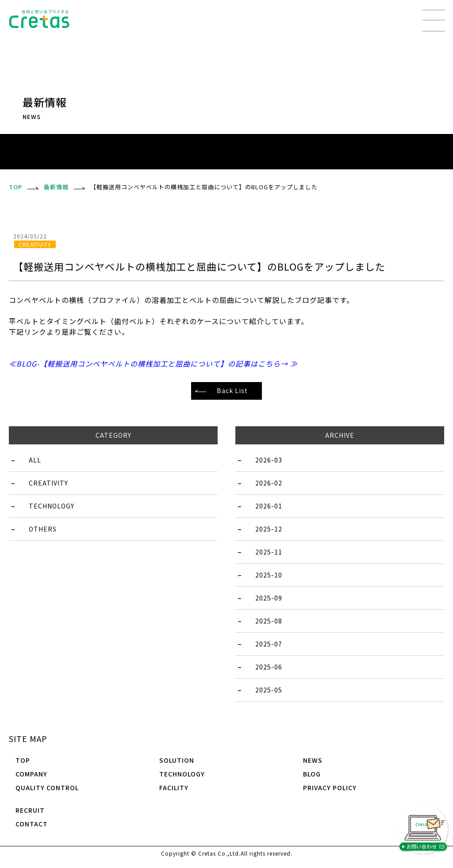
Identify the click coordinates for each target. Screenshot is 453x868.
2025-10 (269, 575)
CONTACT (32, 824)
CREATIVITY (48, 483)
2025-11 (269, 552)
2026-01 (269, 506)
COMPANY (31, 774)
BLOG (312, 774)
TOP (23, 760)
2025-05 (269, 690)
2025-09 (269, 598)
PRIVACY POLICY (330, 788)
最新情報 (56, 187)
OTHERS (43, 529)
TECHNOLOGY (52, 506)
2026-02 (269, 483)
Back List (232, 390)
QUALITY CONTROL (47, 788)
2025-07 (269, 644)
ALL (35, 460)
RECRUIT (30, 810)
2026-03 (269, 460)
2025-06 (269, 667)
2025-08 (269, 621)
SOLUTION (177, 760)
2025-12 (269, 529)
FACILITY (174, 788)
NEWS (313, 760)
